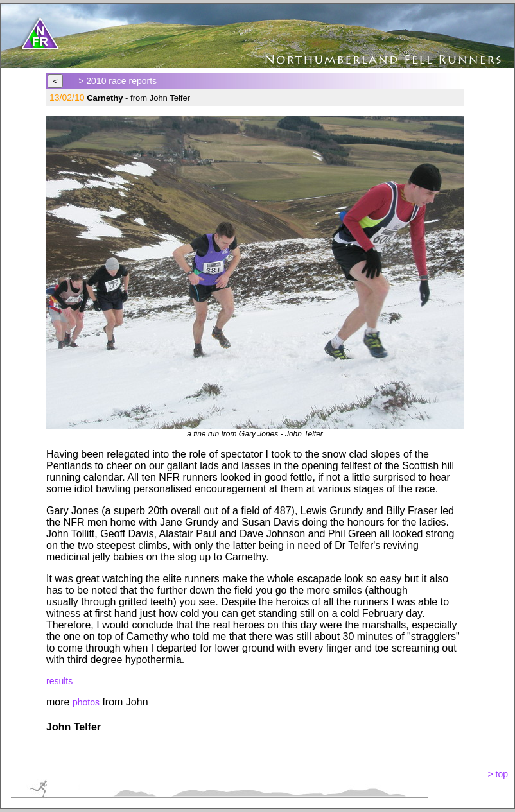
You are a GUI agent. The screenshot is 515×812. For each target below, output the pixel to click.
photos (86, 702)
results (59, 681)
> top (498, 774)
